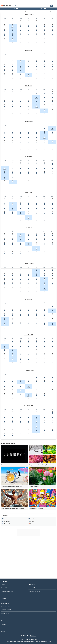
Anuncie (3, 631)
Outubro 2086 (29, 335)
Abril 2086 (29, 121)
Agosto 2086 (29, 263)
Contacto (3, 628)
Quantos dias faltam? (6, 606)
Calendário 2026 (15, 9)
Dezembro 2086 (29, 406)
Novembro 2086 (29, 370)
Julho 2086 (29, 228)
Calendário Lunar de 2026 (7, 595)
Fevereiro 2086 (28, 50)
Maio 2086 (28, 157)
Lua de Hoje (4, 599)
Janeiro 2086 (29, 15)
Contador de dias (5, 613)
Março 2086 (28, 86)
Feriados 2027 (32, 588)
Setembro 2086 (28, 299)
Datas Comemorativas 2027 (35, 591)
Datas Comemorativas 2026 (7, 591)
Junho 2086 (29, 192)
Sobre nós (3, 621)
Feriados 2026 (43, 9)
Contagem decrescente (6, 610)
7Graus (28, 639)
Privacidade (4, 624)
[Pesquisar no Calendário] (52, 6)
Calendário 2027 (32, 584)
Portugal (14, 6)
